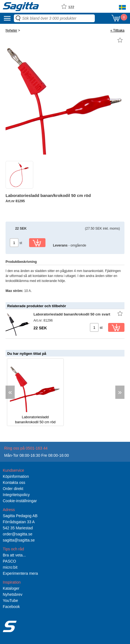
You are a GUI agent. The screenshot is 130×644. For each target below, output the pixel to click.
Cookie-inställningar (20, 501)
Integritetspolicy (16, 495)
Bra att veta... (14, 555)
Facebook (11, 607)
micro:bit (10, 567)
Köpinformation (16, 476)
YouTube (10, 601)
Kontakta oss (14, 483)
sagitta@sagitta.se (19, 540)
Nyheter (11, 30)
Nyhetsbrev (13, 594)
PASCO (9, 561)
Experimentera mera (20, 573)
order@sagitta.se (18, 534)
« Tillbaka (117, 30)
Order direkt (13, 489)
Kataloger (11, 588)
